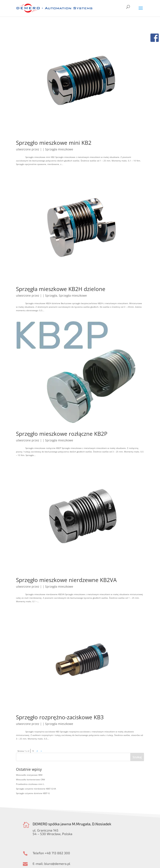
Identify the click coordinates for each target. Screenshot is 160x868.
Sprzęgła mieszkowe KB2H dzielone (61, 289)
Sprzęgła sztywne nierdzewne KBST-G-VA (36, 789)
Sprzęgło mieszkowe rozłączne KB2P (62, 434)
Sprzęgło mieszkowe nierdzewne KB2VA (66, 580)
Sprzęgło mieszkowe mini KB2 (54, 143)
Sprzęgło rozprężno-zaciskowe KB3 (60, 717)
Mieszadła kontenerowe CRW (30, 779)
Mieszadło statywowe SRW (29, 775)
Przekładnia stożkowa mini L (30, 784)
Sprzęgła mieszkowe (59, 149)
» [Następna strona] (41, 751)
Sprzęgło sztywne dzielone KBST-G (33, 793)
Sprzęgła (51, 295)
